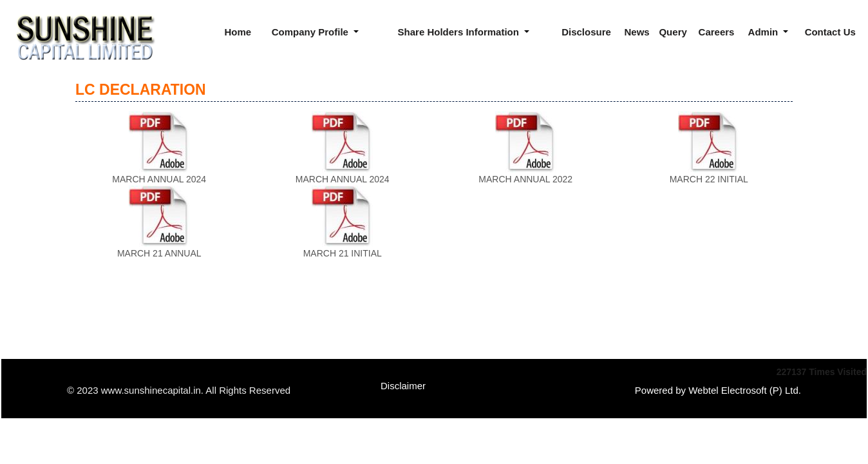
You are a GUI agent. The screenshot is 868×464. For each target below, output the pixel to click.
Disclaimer (403, 386)
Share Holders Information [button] (460, 32)
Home (238, 32)
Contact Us (830, 32)
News (637, 32)
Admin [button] (765, 32)
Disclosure (586, 32)
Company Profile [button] (311, 32)
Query (673, 32)
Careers (717, 32)
